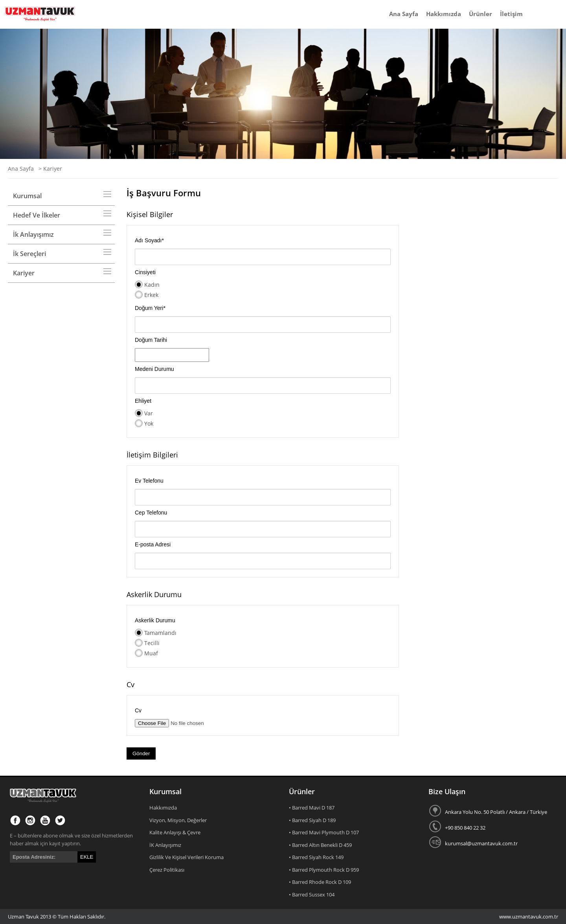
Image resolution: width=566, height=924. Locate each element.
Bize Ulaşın (447, 791)
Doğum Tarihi (151, 340)
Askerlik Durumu (155, 620)
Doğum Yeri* (150, 308)
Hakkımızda (444, 14)
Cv (138, 710)
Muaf (151, 653)
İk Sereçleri (29, 254)
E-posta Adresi (153, 544)
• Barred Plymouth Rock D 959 (324, 870)
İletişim (511, 14)
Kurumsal (27, 196)
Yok (149, 423)
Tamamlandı (160, 633)
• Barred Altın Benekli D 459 (320, 845)
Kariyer (24, 273)
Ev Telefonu (149, 481)
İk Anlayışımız (33, 234)
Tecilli (152, 643)
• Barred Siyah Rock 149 (316, 857)
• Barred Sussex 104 (312, 894)
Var (149, 413)
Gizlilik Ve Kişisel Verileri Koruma (187, 857)
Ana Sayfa (404, 14)
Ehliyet (143, 401)
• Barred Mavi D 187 (312, 808)
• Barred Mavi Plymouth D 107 (324, 832)
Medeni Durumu (154, 369)
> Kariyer (49, 169)
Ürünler (481, 14)
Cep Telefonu (151, 513)
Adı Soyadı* (149, 240)
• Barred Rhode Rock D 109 (320, 882)
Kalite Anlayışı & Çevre (175, 832)
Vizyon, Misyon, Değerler (178, 820)
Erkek (151, 295)
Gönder (141, 753)
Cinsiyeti (145, 272)
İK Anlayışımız (165, 845)
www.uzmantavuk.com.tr (529, 917)
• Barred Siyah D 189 (312, 820)
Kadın (152, 285)
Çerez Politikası (167, 870)
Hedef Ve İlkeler (37, 215)
